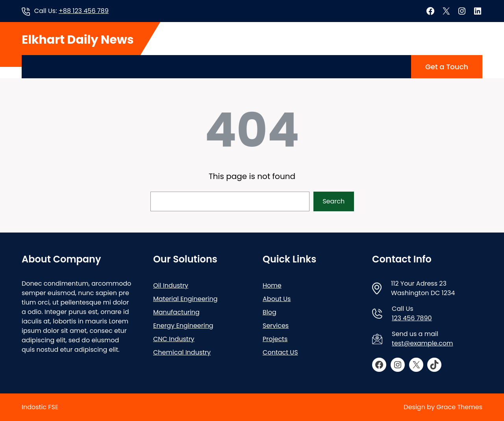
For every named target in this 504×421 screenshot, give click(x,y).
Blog (270, 312)
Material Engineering (185, 299)
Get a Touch (447, 67)
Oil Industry (171, 285)
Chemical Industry (182, 352)
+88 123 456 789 (84, 11)
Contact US (280, 352)
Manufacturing (176, 312)
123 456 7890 (412, 318)
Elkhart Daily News (78, 40)
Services (276, 326)
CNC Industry (174, 339)
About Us (277, 299)
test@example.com (422, 343)
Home (272, 285)
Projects (275, 339)
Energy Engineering (183, 326)
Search (334, 201)
